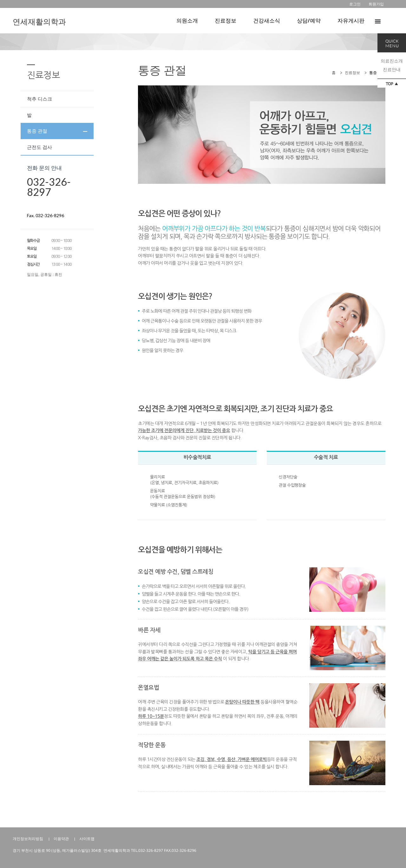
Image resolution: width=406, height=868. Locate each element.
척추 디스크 (39, 99)
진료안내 (392, 69)
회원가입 (376, 4)
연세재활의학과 (39, 21)
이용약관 (61, 839)
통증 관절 (37, 131)
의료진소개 (392, 61)
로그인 (355, 4)
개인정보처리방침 (28, 839)
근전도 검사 (39, 147)
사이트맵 (87, 839)
